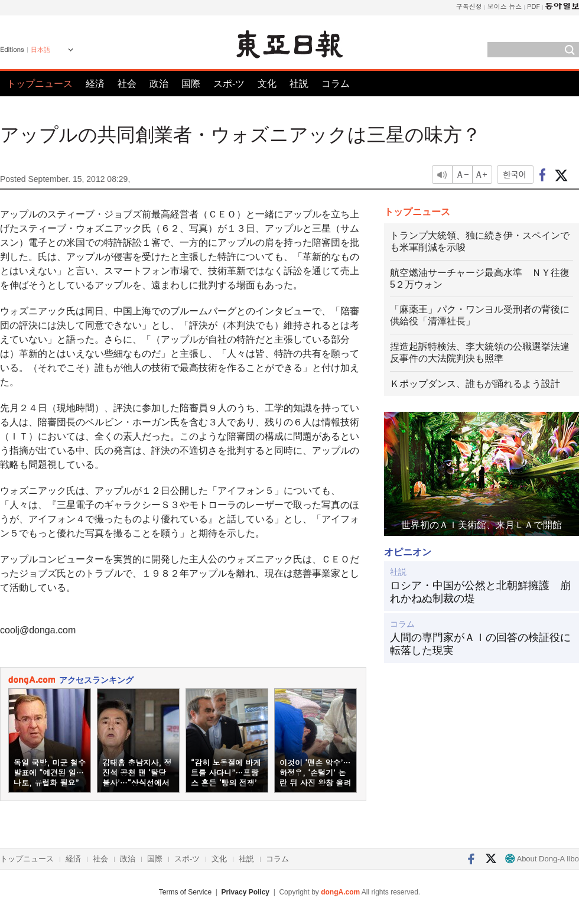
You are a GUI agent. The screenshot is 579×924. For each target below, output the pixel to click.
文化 (267, 84)
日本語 (40, 50)
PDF (534, 6)
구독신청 (469, 6)
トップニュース (40, 84)
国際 (191, 84)
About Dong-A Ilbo (542, 859)
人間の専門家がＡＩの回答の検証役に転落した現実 (480, 644)
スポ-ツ (229, 84)
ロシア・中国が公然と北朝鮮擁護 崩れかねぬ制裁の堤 (480, 592)
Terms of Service (185, 892)
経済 (95, 84)
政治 (159, 84)
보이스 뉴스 (505, 6)
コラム (336, 84)
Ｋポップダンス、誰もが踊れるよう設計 (475, 384)
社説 (299, 84)
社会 (127, 84)
